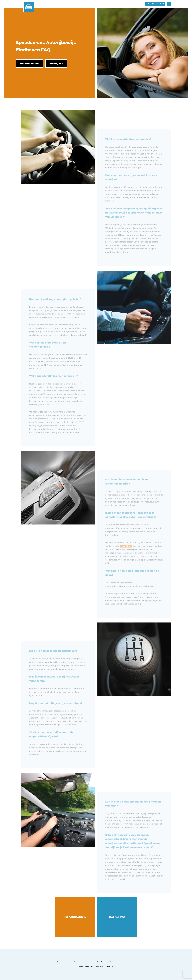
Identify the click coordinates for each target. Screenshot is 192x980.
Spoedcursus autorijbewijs (68, 962)
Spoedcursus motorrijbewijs (95, 962)
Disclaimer (84, 967)
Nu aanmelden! (75, 917)
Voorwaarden (97, 967)
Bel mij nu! (117, 917)
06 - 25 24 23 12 (155, 4)
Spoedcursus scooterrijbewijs (123, 962)
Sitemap (109, 967)
